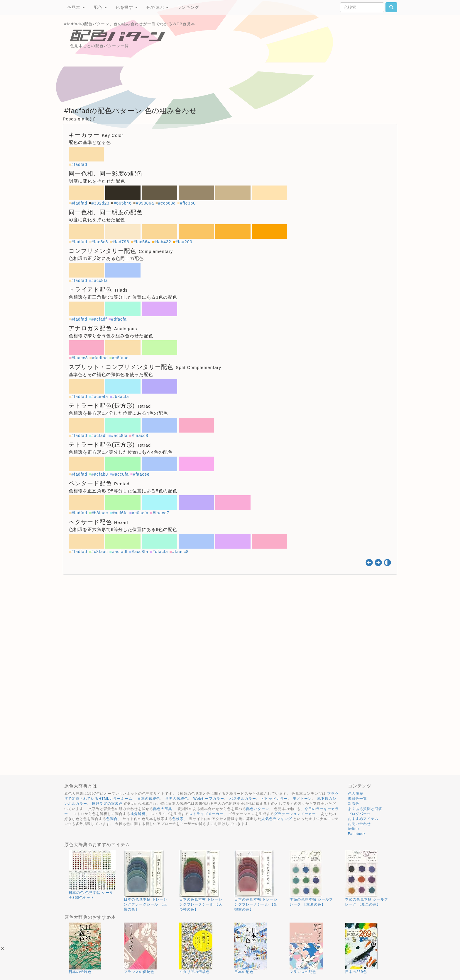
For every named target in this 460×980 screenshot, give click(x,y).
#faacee (141, 474)
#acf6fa (120, 513)
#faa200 (184, 242)
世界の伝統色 (177, 799)
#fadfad (79, 164)
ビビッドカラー (274, 799)
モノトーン (302, 799)
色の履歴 (356, 794)
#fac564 (142, 242)
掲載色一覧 (357, 799)
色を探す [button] (127, 7)
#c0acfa (140, 513)
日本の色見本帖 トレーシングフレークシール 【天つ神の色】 (201, 904)
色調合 (112, 819)
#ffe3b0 (188, 203)
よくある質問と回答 (365, 809)
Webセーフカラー (209, 799)
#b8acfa (121, 397)
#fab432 (163, 242)
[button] (2, 949)
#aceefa (100, 397)
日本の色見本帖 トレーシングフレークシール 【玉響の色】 (145, 904)
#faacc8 (80, 358)
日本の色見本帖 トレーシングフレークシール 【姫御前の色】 (256, 904)
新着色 (354, 804)
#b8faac (100, 513)
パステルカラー (243, 799)
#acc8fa (100, 280)
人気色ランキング (277, 819)
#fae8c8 (100, 242)
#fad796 (121, 242)
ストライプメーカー (206, 814)
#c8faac (120, 358)
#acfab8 (100, 474)
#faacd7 (161, 513)
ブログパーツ (359, 814)
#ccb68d (167, 203)
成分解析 (138, 814)
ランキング (188, 7)
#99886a (145, 203)
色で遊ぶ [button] (157, 7)
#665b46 (123, 203)
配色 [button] (100, 7)
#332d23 (101, 203)
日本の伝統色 (149, 799)
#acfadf (99, 319)
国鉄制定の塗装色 (107, 804)
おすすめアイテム (363, 819)
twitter (354, 829)
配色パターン (258, 809)
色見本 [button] (76, 7)
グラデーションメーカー (295, 814)
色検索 (178, 819)
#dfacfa (119, 319)
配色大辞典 (163, 809)
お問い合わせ (359, 824)
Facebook (357, 834)
